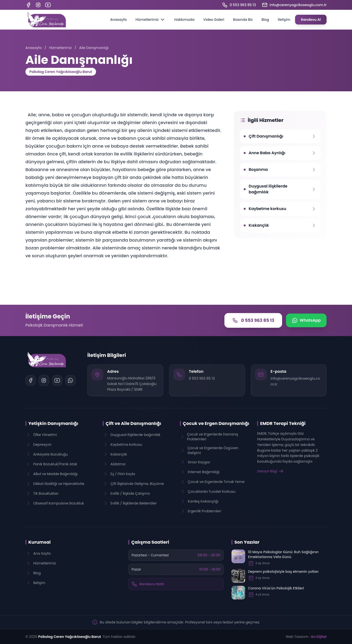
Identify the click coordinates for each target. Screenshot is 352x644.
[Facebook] (28, 5)
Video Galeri (214, 20)
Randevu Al (311, 20)
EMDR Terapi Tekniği (283, 423)
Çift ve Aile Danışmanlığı (133, 423)
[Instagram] (38, 5)
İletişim (284, 20)
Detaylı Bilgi (271, 471)
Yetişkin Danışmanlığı (53, 423)
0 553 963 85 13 (202, 378)
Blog (265, 20)
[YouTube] (48, 5)
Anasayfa (119, 20)
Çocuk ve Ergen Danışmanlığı (216, 423)
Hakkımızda (184, 20)
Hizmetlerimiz (150, 20)
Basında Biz (243, 20)
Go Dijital (319, 637)
